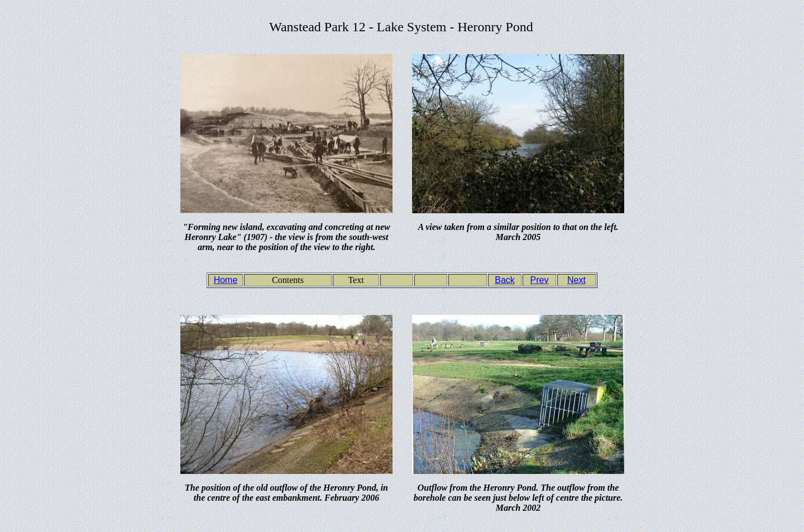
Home (226, 280)
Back (505, 280)
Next (576, 280)
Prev (540, 280)
